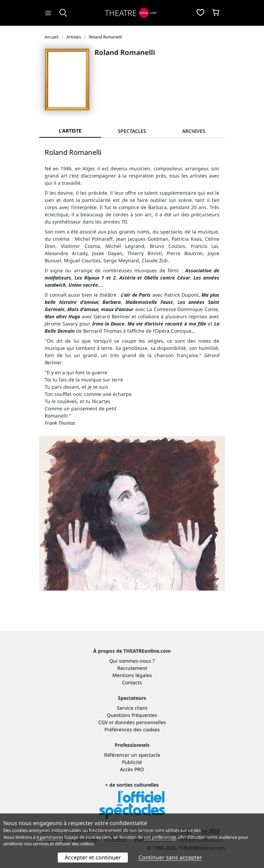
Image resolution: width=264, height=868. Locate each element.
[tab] (132, 131)
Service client (132, 708)
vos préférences (160, 837)
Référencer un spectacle (132, 755)
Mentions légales (132, 675)
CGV (103, 722)
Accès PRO (132, 769)
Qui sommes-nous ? (132, 661)
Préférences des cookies (132, 729)
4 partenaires (50, 837)
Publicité (132, 762)
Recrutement (132, 668)
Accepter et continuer (93, 857)
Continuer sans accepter (170, 857)
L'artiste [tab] (70, 131)
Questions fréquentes (132, 715)
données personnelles (140, 722)
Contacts (132, 682)
